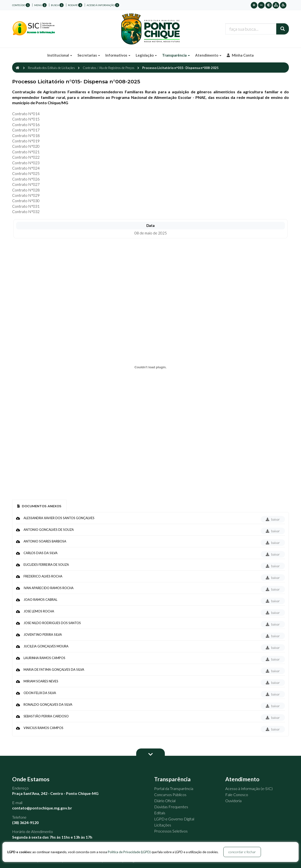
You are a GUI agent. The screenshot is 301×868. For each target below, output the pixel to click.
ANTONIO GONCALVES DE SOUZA (49, 530)
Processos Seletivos (171, 831)
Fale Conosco (237, 795)
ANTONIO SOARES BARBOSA (45, 541)
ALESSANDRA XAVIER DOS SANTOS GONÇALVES (59, 518)
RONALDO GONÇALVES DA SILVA (48, 705)
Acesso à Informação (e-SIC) (249, 788)
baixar (273, 519)
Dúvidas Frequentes (171, 807)
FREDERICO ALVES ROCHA (43, 576)
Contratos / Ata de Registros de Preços (109, 68)
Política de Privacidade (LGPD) (129, 852)
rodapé (75, 5)
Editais (160, 813)
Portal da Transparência (174, 788)
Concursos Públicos (170, 795)
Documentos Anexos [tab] (39, 506)
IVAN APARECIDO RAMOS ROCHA (49, 588)
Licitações (163, 825)
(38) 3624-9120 (25, 822)
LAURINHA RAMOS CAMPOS (44, 658)
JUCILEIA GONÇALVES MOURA (46, 646)
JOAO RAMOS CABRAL (40, 600)
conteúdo (21, 5)
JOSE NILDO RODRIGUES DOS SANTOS (52, 623)
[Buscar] (283, 29)
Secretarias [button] (89, 55)
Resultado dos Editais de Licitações (51, 68)
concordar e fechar (242, 852)
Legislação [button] (146, 55)
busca (57, 5)
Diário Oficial (165, 801)
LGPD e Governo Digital (174, 819)
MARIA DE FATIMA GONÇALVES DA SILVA (54, 670)
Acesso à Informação (103, 5)
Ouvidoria (233, 801)
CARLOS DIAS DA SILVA (41, 553)
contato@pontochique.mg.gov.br (42, 808)
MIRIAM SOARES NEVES (41, 681)
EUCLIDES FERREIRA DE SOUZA (46, 565)
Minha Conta (240, 55)
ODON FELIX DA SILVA (40, 693)
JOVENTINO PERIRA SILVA (43, 635)
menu (40, 5)
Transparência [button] (176, 55)
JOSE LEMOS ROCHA (39, 611)
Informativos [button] (118, 55)
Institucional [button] (60, 55)
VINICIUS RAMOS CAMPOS (43, 728)
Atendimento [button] (208, 55)
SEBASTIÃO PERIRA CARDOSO (46, 716)
